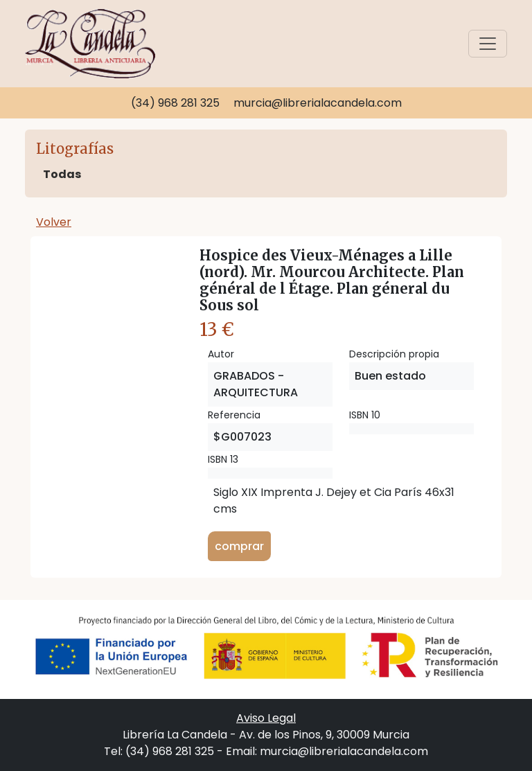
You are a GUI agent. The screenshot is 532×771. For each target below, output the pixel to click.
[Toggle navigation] (488, 44)
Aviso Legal (266, 718)
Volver (54, 222)
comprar (239, 546)
